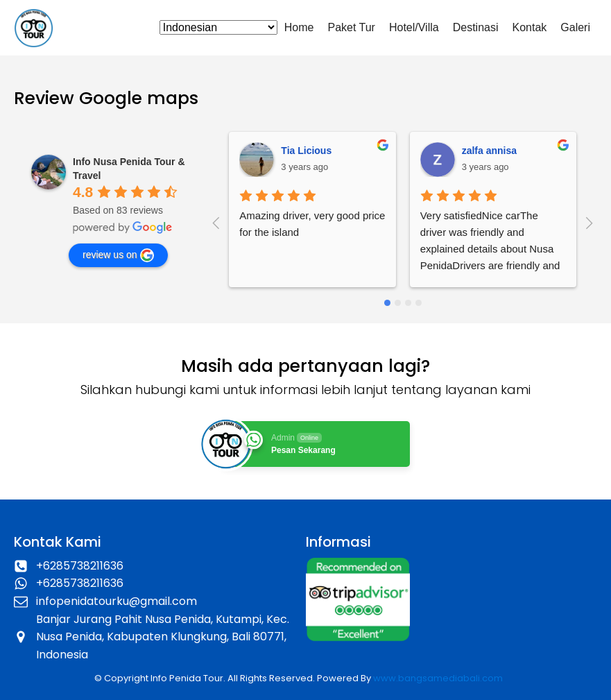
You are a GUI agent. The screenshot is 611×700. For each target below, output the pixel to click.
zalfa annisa (489, 151)
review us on (118, 255)
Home (299, 27)
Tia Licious (306, 151)
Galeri (575, 27)
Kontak (530, 27)
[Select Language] (218, 27)
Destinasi (476, 27)
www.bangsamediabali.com (438, 678)
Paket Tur (351, 27)
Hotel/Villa (414, 27)
